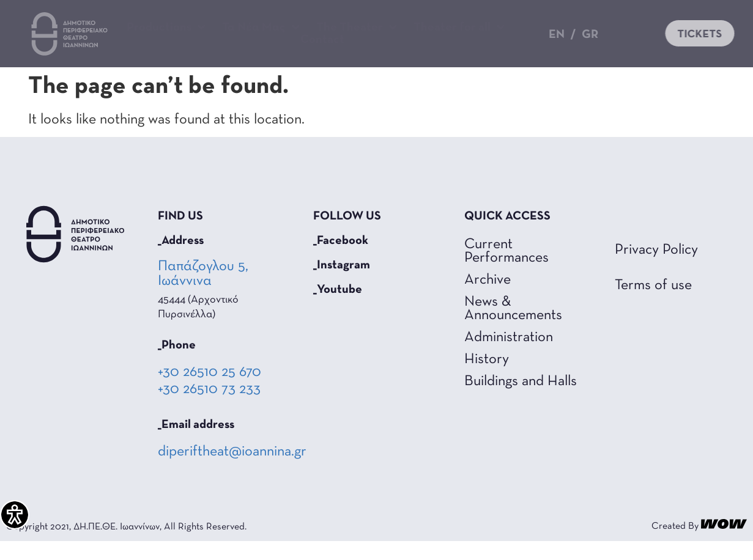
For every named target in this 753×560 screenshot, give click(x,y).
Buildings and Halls (521, 400)
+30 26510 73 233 (209, 408)
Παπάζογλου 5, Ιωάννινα (203, 292)
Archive (488, 298)
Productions (166, 28)
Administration (509, 356)
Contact (322, 40)
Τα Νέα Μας (261, 28)
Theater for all (459, 28)
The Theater (357, 28)
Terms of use (653, 304)
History (487, 378)
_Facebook (341, 259)
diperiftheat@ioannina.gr (232, 470)
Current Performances (506, 270)
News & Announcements (513, 327)
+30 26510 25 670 (210, 391)
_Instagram (342, 284)
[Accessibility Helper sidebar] (15, 515)
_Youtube (338, 308)
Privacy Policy (656, 268)
